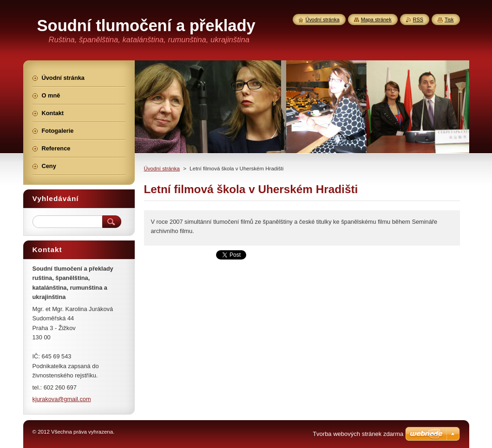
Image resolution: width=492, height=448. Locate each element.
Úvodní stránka (162, 169)
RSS (418, 19)
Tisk (449, 19)
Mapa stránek (376, 19)
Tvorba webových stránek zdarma (358, 434)
